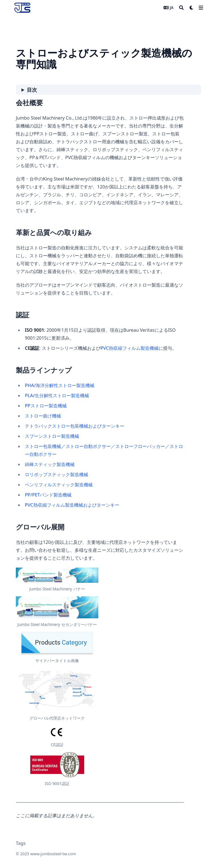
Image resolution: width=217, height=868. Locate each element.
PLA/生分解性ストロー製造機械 (57, 395)
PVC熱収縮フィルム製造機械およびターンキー (72, 505)
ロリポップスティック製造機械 (57, 474)
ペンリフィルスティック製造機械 (59, 485)
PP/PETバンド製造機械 (48, 495)
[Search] (181, 8)
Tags (21, 843)
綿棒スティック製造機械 (50, 464)
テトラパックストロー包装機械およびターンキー (75, 426)
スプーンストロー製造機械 (52, 436)
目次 (32, 90)
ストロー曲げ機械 (43, 416)
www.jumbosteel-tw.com (53, 854)
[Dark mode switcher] (192, 8)
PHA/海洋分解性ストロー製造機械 (60, 385)
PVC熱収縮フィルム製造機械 (130, 348)
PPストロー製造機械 (46, 406)
